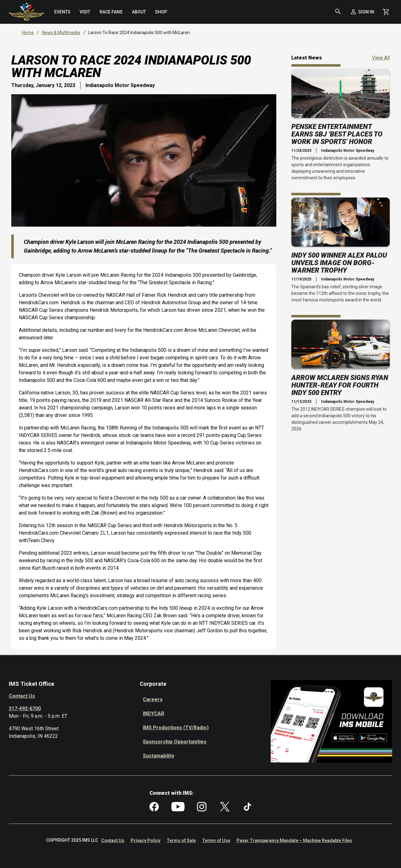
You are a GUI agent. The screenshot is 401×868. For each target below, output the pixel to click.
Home (28, 33)
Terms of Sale (181, 840)
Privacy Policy (146, 840)
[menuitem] (62, 12)
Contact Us (22, 696)
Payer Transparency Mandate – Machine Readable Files (294, 840)
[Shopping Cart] (386, 12)
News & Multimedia (61, 33)
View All (381, 57)
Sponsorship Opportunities (175, 742)
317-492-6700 (25, 709)
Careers (153, 699)
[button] (338, 12)
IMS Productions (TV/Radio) (176, 728)
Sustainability (159, 756)
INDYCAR (154, 714)
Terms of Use (216, 840)
